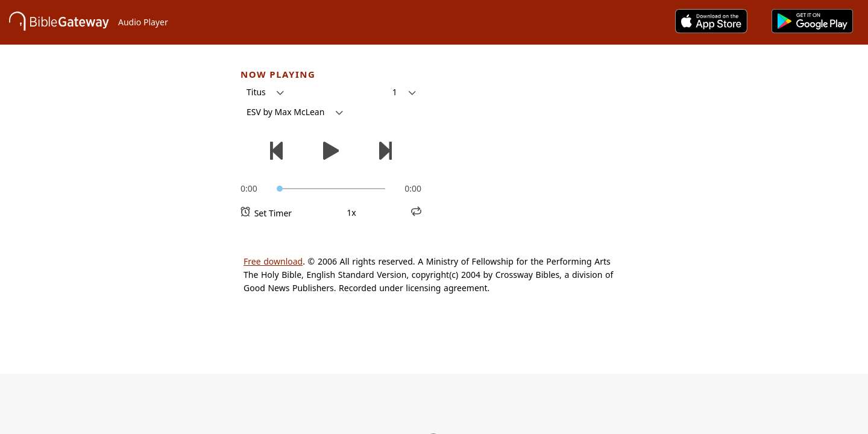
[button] (265, 92)
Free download (273, 261)
